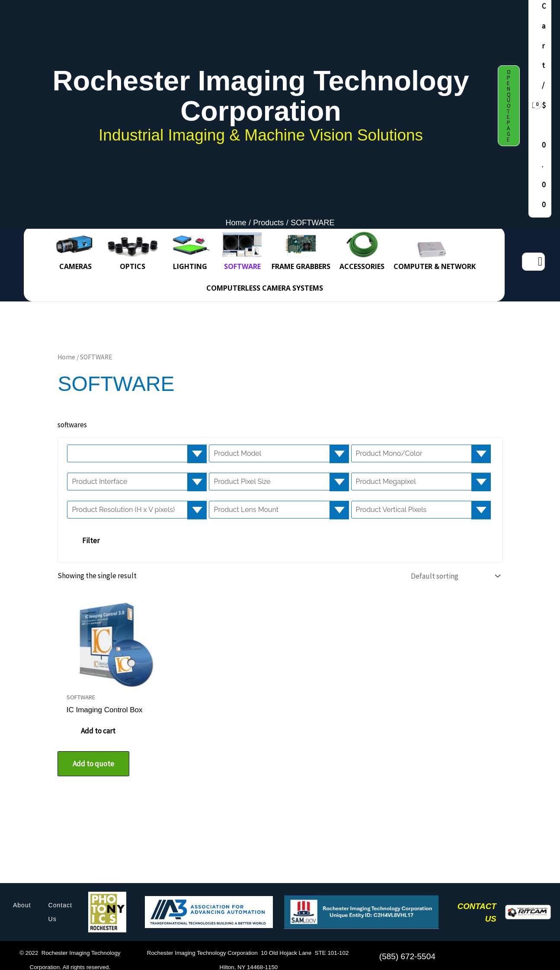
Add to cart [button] (101, 724)
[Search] (540, 262)
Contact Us (60, 905)
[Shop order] (454, 576)
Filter (91, 541)
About (22, 898)
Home (66, 357)
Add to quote (93, 757)
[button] (509, 106)
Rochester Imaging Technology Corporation (261, 96)
